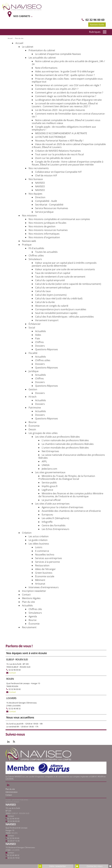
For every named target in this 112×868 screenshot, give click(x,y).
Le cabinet (28, 47)
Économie (34, 426)
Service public (49, 483)
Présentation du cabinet (42, 50)
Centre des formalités (54, 525)
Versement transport (47, 320)
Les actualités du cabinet (42, 58)
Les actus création (39, 536)
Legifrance (47, 490)
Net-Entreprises (50, 451)
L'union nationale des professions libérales (65, 440)
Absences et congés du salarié (52, 306)
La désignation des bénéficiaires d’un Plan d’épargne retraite (68, 100)
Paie (37, 338)
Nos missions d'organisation (44, 237)
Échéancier (35, 324)
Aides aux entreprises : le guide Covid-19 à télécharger (65, 71)
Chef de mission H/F (46, 175)
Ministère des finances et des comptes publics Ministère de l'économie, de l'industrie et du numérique (71, 495)
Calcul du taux (43, 291)
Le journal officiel (51, 500)
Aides (38, 335)
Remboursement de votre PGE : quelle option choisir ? (65, 75)
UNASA (46, 465)
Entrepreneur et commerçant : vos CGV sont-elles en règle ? (68, 85)
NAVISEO (40, 183)
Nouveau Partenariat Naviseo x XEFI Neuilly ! (59, 141)
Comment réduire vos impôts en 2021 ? (57, 89)
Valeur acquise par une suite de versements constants (65, 269)
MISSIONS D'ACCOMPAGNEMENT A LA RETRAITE (61, 133)
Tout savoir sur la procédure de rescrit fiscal (59, 154)
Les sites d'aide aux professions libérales (57, 437)
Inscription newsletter (34, 591)
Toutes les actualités (46, 252)
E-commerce (42, 551)
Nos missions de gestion (42, 226)
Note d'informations (46, 68)
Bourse (33, 422)
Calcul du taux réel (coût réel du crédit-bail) (59, 298)
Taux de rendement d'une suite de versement (60, 277)
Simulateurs (35, 259)
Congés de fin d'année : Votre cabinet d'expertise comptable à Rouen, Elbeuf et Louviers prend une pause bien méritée (68, 163)
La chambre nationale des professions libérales (68, 444)
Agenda (33, 616)
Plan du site (28, 602)
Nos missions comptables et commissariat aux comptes (59, 219)
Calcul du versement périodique (53, 288)
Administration (12, 792)
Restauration (42, 565)
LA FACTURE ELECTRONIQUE (50, 137)
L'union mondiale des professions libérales (65, 448)
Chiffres (39, 342)
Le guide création (38, 540)
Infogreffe (47, 522)
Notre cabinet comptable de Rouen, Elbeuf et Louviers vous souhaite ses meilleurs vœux (66, 122)
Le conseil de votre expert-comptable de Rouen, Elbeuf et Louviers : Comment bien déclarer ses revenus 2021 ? (65, 105)
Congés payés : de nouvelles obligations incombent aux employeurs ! (64, 128)
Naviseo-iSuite (97, 25)
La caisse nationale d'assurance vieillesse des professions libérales (72, 456)
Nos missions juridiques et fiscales (47, 223)
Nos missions (29, 216)
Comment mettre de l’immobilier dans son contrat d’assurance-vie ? (68, 115)
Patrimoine (35, 408)
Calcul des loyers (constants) (51, 295)
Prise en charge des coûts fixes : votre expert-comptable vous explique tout (67, 80)
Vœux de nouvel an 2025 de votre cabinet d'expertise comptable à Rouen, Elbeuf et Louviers (69, 146)
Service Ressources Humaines (52, 208)
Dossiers (40, 346)
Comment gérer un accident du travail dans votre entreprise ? (69, 93)
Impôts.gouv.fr (50, 486)
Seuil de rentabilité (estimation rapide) (56, 313)
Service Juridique (44, 212)
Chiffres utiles (36, 256)
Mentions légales (31, 598)
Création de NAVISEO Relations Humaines (58, 151)
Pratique (27, 245)
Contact (26, 595)
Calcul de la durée (45, 302)
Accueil (19, 43)
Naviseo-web (29, 241)
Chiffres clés (35, 609)
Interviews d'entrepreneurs (44, 587)
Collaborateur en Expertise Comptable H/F (58, 172)
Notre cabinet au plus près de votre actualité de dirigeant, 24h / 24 (68, 63)
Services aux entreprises (49, 558)
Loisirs (39, 547)
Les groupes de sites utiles (43, 433)
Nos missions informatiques (44, 234)
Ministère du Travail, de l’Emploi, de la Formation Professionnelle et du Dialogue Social (67, 477)
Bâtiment (40, 580)
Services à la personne (47, 562)
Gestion (33, 389)
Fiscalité (33, 353)
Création (27, 533)
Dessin (32, 429)
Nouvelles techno (45, 555)
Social (32, 328)
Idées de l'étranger (45, 569)
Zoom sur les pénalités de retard (53, 158)
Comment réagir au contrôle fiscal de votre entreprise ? (66, 96)
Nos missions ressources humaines (48, 230)
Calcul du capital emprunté (50, 280)
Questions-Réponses (47, 349)
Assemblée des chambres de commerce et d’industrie (71, 511)
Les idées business (39, 544)
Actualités (41, 331)
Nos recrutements (39, 168)
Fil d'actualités (36, 248)
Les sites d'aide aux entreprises (52, 504)
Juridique (34, 371)
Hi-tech (33, 397)
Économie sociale (45, 576)
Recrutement (29, 627)
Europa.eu (47, 515)
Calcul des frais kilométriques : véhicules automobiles (64, 317)
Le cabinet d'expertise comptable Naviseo (58, 54)
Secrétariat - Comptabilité (49, 205)
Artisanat (40, 584)
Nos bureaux (36, 179)
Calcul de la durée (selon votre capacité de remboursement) (68, 284)
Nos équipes (35, 194)
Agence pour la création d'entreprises (62, 507)
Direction (40, 197)
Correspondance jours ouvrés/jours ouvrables (61, 309)
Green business (44, 573)
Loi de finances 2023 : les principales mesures (60, 110)
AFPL (44, 461)
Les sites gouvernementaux (50, 472)
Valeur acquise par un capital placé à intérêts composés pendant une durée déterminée (64, 264)
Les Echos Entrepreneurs (55, 529)
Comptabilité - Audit (46, 201)
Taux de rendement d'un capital (53, 273)
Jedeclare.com (49, 469)
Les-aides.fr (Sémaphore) (55, 518)
